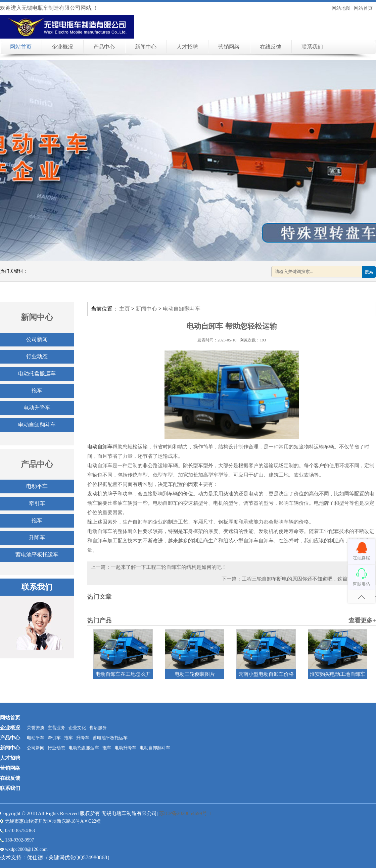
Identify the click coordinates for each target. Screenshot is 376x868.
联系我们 (312, 47)
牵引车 (37, 503)
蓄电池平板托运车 (37, 555)
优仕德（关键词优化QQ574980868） (70, 857)
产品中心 (104, 47)
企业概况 (62, 47)
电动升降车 (37, 408)
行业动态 (37, 356)
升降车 (37, 537)
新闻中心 (146, 47)
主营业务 (56, 728)
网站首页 (363, 8)
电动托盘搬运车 (37, 373)
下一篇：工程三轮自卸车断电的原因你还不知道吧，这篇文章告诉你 (297, 579)
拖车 (37, 391)
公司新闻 (37, 339)
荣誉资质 (36, 728)
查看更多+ (362, 620)
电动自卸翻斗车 (37, 425)
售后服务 (98, 728)
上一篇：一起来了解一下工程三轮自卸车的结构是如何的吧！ (159, 567)
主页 (125, 309)
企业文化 (77, 728)
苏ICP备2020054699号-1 (185, 813)
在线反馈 (271, 47)
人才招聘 (187, 47)
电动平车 (37, 486)
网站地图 (341, 8)
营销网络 (229, 47)
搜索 (369, 272)
